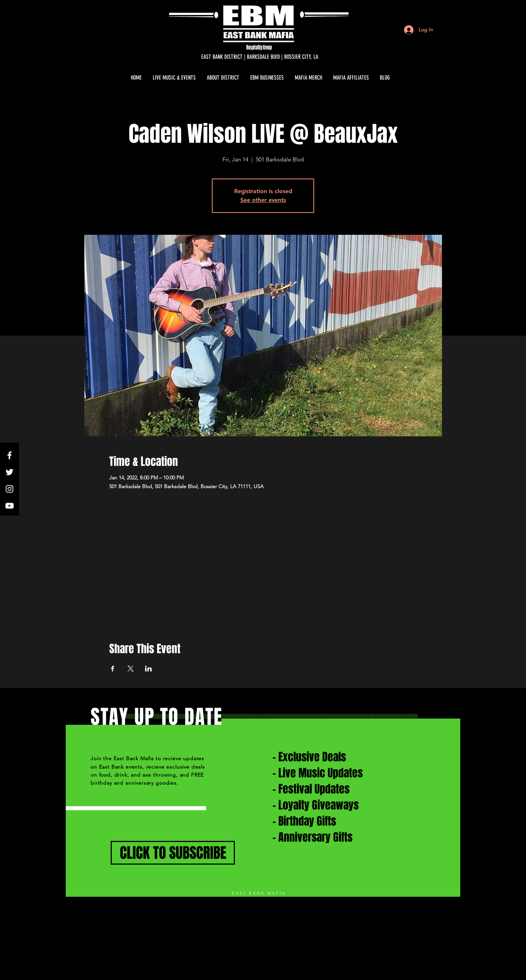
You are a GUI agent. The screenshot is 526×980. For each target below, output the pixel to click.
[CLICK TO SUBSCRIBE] (173, 853)
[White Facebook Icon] (9, 455)
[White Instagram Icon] (9, 489)
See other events (263, 200)
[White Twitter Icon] (9, 472)
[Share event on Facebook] (113, 669)
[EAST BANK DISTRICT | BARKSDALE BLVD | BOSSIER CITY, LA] (260, 57)
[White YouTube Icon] (9, 506)
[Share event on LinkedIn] (148, 669)
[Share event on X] (131, 669)
